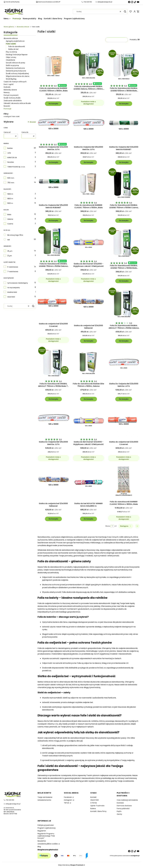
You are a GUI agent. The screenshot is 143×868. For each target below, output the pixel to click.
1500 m (10, 203)
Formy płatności (123, 808)
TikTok (67, 803)
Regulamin (42, 831)
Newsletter (42, 841)
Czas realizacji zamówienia (127, 800)
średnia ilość (12, 292)
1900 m (10, 194)
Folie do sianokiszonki (17, 46)
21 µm (10, 256)
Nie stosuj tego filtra (15, 235)
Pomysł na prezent (11, 95)
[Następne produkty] (126, 526)
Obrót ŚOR (94, 800)
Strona (108, 526)
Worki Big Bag (11, 79)
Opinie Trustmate (97, 806)
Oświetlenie (10, 60)
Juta (9, 153)
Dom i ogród (8, 84)
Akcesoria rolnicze (23, 27)
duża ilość (11, 297)
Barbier (10, 148)
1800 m (10, 199)
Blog (39, 847)
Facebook (68, 797)
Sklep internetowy (71, 865)
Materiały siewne (10, 90)
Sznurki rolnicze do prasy (16, 63)
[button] (125, 11)
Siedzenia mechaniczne (15, 68)
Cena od (7, 132)
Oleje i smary (11, 57)
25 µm (10, 251)
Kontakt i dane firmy (98, 811)
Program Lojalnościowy (47, 828)
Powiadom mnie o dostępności (88, 103)
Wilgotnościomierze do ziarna (18, 76)
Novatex (11, 162)
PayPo (119, 811)
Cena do (25, 132)
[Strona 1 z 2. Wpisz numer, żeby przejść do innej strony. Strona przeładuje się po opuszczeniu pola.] (112, 526)
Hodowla (7, 87)
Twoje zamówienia (45, 797)
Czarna (10, 224)
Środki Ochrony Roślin (12, 98)
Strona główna (9, 27)
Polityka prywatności (46, 825)
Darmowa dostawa (124, 806)
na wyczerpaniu (14, 288)
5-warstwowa (13, 267)
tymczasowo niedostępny (18, 283)
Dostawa (120, 803)
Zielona (10, 219)
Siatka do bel (13, 49)
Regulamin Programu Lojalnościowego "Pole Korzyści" (46, 836)
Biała (9, 215)
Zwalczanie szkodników (13, 101)
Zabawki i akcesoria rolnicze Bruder (17, 103)
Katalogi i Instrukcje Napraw (17, 55)
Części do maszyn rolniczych (15, 82)
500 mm (11, 178)
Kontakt (93, 797)
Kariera (93, 808)
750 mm (11, 183)
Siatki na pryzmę (12, 65)
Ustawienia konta (44, 800)
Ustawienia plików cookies (48, 844)
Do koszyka (53, 104)
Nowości (7, 106)
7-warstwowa (13, 272)
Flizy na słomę (11, 52)
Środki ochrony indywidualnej (17, 73)
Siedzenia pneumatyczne (16, 71)
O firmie (94, 803)
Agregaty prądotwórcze (15, 41)
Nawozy (7, 92)
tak (8, 240)
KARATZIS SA (12, 157)
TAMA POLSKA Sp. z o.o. (16, 167)
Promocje (7, 109)
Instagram (68, 800)
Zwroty (119, 814)
